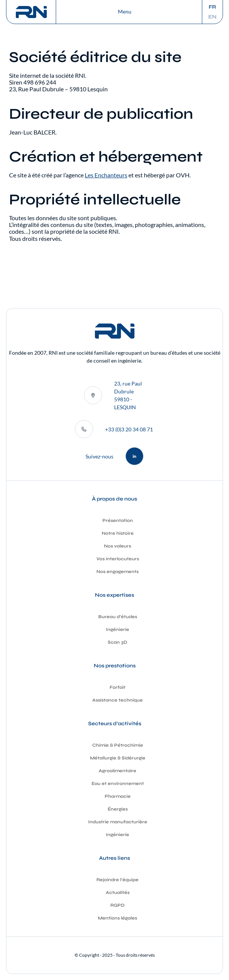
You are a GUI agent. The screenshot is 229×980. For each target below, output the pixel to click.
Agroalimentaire (118, 771)
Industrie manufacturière (118, 822)
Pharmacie (118, 796)
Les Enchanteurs (106, 175)
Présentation (118, 520)
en (212, 17)
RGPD (118, 905)
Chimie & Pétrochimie (118, 745)
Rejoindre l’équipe (118, 880)
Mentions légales (118, 918)
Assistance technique (118, 700)
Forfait (118, 687)
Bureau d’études (118, 617)
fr (212, 7)
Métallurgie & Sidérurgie (118, 758)
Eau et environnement (118, 783)
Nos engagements (118, 572)
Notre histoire (118, 533)
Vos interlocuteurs (118, 559)
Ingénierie (118, 629)
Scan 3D (118, 642)
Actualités (118, 892)
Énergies (118, 809)
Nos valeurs (118, 546)
